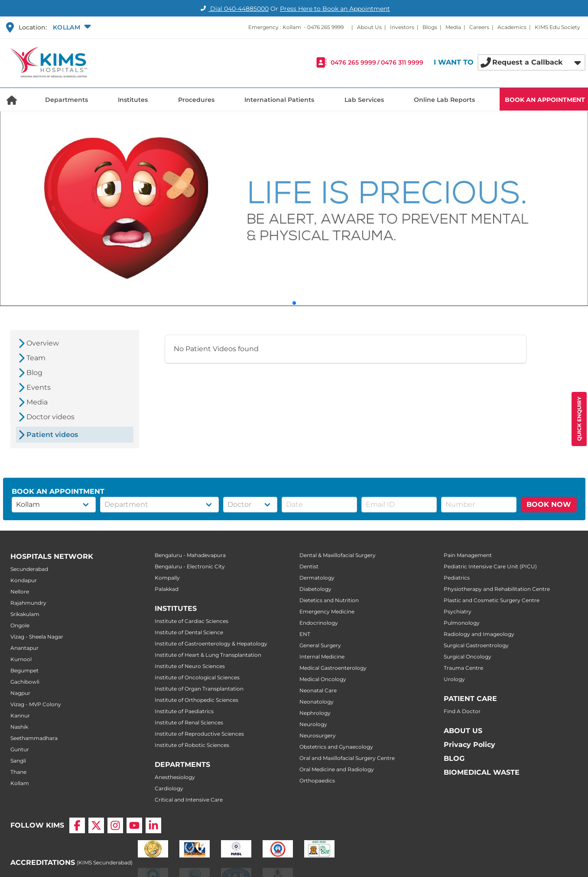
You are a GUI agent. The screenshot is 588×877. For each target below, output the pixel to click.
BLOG (454, 758)
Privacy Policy (469, 745)
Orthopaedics (317, 781)
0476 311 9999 (402, 62)
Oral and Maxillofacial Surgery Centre (347, 758)
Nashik (19, 727)
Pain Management (468, 555)
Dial (233, 9)
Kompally (167, 578)
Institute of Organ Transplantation (199, 689)
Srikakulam (25, 614)
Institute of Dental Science (189, 632)
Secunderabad (29, 569)
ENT (305, 634)
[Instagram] (115, 825)
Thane (18, 772)
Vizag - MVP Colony (36, 704)
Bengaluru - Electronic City (190, 566)
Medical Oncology (323, 679)
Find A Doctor (462, 711)
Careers (479, 27)
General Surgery (320, 645)
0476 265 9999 (325, 27)
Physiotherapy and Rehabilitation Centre (497, 589)
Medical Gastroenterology (333, 668)
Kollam (20, 783)
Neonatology (317, 702)
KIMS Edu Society (557, 27)
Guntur (20, 749)
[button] (71, 27)
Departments (67, 100)
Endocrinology (319, 623)
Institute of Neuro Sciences (190, 666)
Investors (402, 27)
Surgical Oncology (468, 657)
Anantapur (24, 648)
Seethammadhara (34, 738)
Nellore (20, 592)
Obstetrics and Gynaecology (336, 747)
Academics (512, 27)
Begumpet (24, 670)
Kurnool (21, 659)
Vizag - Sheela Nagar (37, 637)
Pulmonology (462, 623)
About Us (369, 27)
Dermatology (317, 578)
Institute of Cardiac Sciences (192, 621)
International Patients (279, 100)
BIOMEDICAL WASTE (482, 772)
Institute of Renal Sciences (189, 722)
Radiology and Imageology (479, 634)
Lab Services (364, 100)
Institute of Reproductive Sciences (199, 734)
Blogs (430, 27)
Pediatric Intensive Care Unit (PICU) (490, 566)
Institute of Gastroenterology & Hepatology (211, 644)
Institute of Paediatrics (184, 711)
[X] (96, 825)
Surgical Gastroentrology (476, 645)
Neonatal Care (318, 690)
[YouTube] (134, 825)
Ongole (20, 625)
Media (453, 27)
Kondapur (24, 580)
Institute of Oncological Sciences (197, 677)
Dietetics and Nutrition (329, 600)
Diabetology (315, 589)
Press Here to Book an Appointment (335, 9)
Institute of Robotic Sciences (192, 745)
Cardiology (169, 788)
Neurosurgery (318, 735)
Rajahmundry (28, 603)
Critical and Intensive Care (189, 800)
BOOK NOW (549, 504)
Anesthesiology (175, 777)
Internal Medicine (322, 657)
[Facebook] (77, 825)
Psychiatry (458, 611)
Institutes (133, 100)
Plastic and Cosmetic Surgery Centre (492, 600)
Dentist (309, 566)
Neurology (313, 724)
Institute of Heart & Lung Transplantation (208, 655)
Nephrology (315, 713)
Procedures (196, 100)
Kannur (20, 716)
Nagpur (20, 693)
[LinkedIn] (153, 825)
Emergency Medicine (327, 611)
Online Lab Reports (444, 100)
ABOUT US (463, 731)
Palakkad (167, 589)
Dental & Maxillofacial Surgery (338, 555)
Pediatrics (457, 578)
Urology (454, 679)
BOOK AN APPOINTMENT (545, 100)
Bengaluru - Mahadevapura (190, 555)
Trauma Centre (463, 668)
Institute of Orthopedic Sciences (197, 700)
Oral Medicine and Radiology (337, 769)
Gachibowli (25, 682)
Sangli (18, 761)
